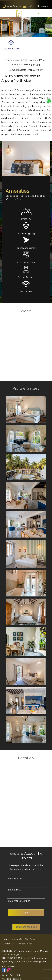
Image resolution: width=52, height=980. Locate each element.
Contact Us (9, 944)
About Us (17, 939)
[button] (4, 27)
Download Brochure (26, 927)
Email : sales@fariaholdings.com (31, 962)
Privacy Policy (25, 944)
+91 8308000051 (12, 6)
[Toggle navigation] (39, 13)
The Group (31, 939)
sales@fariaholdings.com (36, 6)
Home (6, 939)
